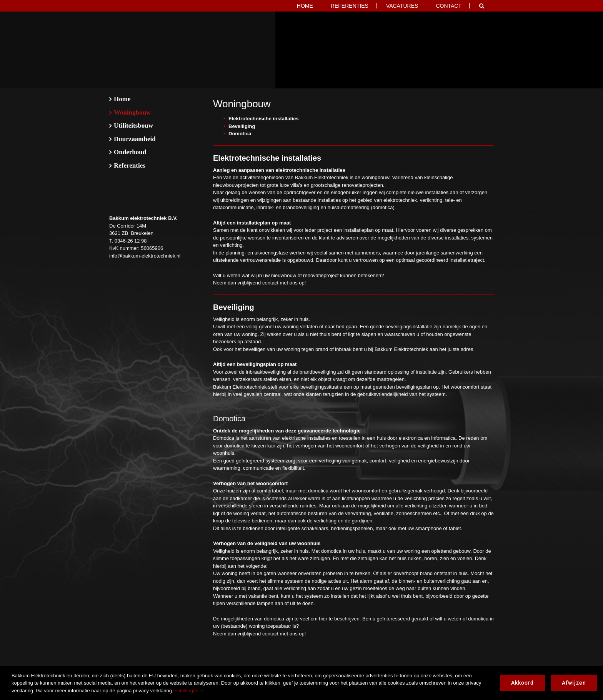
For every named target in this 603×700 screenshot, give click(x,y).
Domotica (240, 134)
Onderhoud (130, 152)
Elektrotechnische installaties (264, 119)
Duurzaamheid (135, 139)
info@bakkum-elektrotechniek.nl (145, 256)
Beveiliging (242, 126)
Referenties (130, 165)
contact (270, 283)
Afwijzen (574, 683)
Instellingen (188, 691)
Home (122, 99)
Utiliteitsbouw (133, 126)
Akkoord (522, 683)
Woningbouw (132, 112)
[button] (482, 6)
